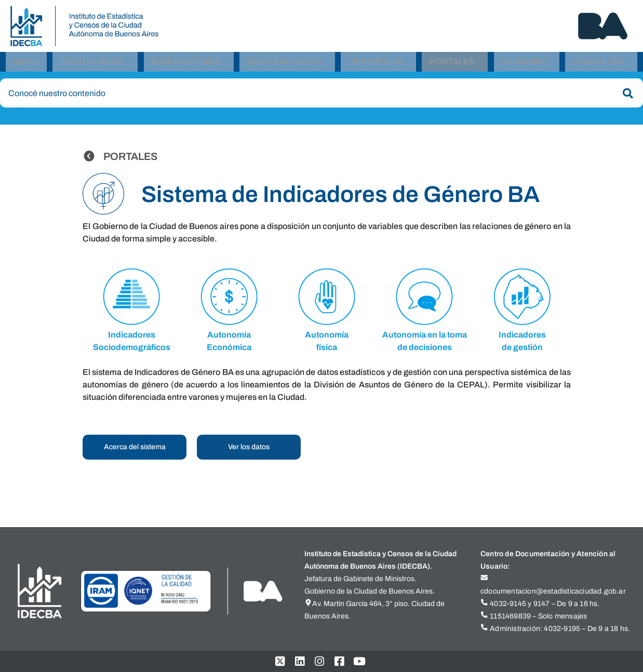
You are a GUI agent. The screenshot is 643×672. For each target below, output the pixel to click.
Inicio (26, 64)
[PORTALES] (89, 160)
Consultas (599, 64)
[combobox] (321, 97)
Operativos (376, 64)
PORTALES (130, 160)
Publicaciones (186, 64)
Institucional (92, 64)
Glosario (524, 64)
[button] (95, 64)
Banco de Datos (285, 64)
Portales (452, 64)
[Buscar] (626, 98)
